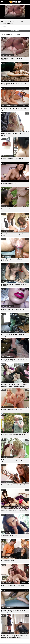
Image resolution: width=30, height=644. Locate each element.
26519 (4, 27)
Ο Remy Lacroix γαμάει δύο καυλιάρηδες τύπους (13, 335)
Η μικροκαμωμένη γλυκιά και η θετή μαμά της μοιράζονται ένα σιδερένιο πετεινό (15, 636)
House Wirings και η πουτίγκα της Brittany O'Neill (13, 235)
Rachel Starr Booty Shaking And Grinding (13, 585)
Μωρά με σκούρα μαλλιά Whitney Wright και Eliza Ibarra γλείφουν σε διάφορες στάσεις (14, 385)
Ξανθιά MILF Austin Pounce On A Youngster (14, 485)
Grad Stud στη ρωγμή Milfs (9, 535)
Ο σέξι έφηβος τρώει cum (9, 184)
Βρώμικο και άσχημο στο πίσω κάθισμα (13, 309)
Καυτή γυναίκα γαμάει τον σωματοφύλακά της (15, 510)
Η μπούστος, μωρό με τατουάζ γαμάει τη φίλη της (15, 109)
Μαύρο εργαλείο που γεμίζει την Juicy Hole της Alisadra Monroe (15, 84)
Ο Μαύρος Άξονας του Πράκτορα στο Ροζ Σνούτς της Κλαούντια (14, 611)
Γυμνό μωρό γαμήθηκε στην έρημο (12, 410)
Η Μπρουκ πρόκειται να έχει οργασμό (12, 159)
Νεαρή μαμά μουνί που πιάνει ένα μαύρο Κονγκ (13, 134)
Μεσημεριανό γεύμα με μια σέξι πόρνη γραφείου (13, 59)
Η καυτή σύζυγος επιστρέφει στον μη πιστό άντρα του (14, 285)
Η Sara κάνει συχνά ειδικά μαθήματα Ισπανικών (12, 260)
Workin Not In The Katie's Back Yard (11, 209)
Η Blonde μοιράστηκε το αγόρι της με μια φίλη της (15, 461)
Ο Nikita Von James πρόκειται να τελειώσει (14, 435)
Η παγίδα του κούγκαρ (8, 560)
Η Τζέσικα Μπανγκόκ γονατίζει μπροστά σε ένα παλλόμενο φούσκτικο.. (14, 360)
